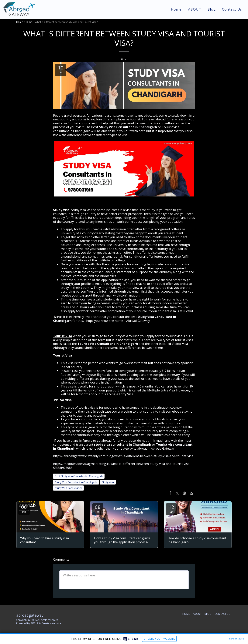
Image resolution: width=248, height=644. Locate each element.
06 (24, 509)
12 (171, 509)
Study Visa (108, 482)
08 (98, 509)
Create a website (52, 623)
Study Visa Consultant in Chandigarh (76, 482)
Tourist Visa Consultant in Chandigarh (108, 344)
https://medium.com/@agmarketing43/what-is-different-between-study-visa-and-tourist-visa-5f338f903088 (122, 466)
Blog (29, 22)
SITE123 (35, 623)
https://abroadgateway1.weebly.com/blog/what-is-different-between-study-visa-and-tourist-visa (123, 456)
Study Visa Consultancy (68, 488)
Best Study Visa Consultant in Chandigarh (124, 127)
